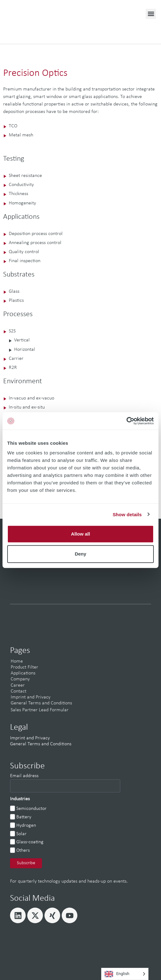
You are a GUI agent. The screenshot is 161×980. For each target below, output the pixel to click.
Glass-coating (30, 842)
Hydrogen (26, 826)
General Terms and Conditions (41, 703)
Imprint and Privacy (31, 697)
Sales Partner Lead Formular (40, 710)
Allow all (81, 534)
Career (18, 685)
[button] (151, 14)
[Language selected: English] (125, 974)
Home (17, 661)
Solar (21, 834)
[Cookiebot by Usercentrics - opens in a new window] (126, 421)
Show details (127, 514)
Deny (81, 554)
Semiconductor (31, 809)
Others (23, 850)
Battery (24, 817)
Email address (24, 776)
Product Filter (24, 667)
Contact (18, 691)
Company (20, 679)
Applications (23, 673)
